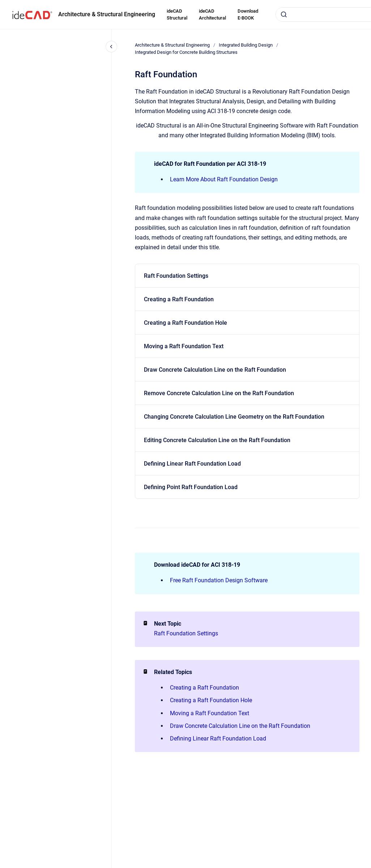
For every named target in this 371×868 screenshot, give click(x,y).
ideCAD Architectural (212, 15)
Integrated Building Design (246, 45)
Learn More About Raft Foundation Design (224, 179)
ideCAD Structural (177, 15)
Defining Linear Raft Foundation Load (192, 464)
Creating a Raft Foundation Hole (185, 323)
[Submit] (284, 14)
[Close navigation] (111, 47)
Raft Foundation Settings (176, 276)
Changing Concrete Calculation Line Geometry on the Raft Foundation (234, 417)
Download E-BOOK (248, 15)
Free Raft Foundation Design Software (219, 580)
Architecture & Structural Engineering (107, 14)
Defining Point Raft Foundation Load (191, 487)
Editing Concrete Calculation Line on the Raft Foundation (217, 440)
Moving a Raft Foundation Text (184, 346)
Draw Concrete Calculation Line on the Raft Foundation (215, 370)
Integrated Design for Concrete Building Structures (186, 52)
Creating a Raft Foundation (179, 299)
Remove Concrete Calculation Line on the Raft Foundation (219, 393)
